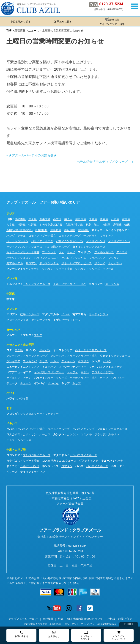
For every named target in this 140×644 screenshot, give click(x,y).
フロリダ (12, 414)
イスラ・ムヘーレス (19, 440)
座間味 (117, 225)
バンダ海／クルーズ (57, 247)
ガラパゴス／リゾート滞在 (23, 461)
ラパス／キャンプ (83, 429)
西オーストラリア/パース (91, 350)
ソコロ (101, 429)
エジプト (12, 314)
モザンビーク (61, 320)
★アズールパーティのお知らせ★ (33, 155)
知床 (127, 225)
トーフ (77, 320)
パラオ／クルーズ (56, 378)
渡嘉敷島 (56, 230)
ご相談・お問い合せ (119, 619)
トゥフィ (72, 372)
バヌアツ (103, 367)
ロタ (9, 350)
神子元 (68, 219)
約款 (60, 619)
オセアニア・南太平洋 (20, 345)
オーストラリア (63, 350)
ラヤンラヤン (31, 269)
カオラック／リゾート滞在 (23, 252)
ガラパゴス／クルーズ (83, 455)
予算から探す (64, 22)
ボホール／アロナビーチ (77, 263)
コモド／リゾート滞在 (42, 236)
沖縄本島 (20, 219)
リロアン (31, 263)
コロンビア (13, 455)
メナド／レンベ (96, 241)
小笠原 (57, 219)
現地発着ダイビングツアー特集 (112, 22)
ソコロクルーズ (118, 429)
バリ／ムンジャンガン (70, 241)
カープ (104, 378)
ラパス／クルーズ (59, 429)
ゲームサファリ (41, 320)
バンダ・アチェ (16, 236)
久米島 (93, 219)
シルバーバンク (30, 466)
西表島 (104, 219)
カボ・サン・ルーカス (37, 434)
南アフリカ (79, 314)
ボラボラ (83, 361)
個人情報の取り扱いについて (85, 619)
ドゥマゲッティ (49, 263)
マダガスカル (50, 314)
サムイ (71, 252)
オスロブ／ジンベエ (74, 258)
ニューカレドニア (17, 367)
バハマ (79, 466)
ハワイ (11, 393)
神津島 (22, 225)
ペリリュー (118, 378)
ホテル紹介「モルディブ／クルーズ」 (104, 162)
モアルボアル (15, 263)
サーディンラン (99, 314)
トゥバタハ (115, 263)
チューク (12, 383)
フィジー (64, 367)
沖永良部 (69, 230)
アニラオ (122, 252)
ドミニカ (12, 466)
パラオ (38, 378)
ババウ (107, 361)
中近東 (11, 294)
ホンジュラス (50, 466)
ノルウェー (13, 335)
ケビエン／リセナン (19, 378)
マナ (92, 367)
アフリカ (12, 309)
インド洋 (12, 279)
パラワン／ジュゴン (19, 258)
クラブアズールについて (23, 619)
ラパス (11, 429)
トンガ (96, 361)
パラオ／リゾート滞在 (83, 378)
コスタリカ (49, 461)
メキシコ (12, 423)
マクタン (114, 258)
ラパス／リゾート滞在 (31, 429)
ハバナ (119, 461)
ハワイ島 (23, 399)
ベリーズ (116, 466)
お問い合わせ (22, 634)
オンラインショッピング (118, 635)
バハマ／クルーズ (97, 466)
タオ (61, 252)
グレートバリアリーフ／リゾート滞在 (74, 356)
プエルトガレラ (104, 252)
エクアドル (60, 455)
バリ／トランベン (17, 241)
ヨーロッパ (13, 330)
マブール (108, 269)
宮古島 (126, 219)
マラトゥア (107, 236)
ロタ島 (19, 350)
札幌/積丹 (41, 230)
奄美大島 (45, 219)
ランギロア (13, 361)
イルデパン (49, 367)
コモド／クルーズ (70, 236)
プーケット (49, 252)
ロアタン (67, 466)
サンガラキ (90, 236)
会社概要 (48, 619)
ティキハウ (68, 361)
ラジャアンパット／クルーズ (24, 247)
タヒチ (104, 356)
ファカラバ (30, 361)
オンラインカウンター (86, 635)
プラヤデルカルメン (107, 434)
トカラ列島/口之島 (51, 225)
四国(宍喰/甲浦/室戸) (19, 230)
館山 (97, 225)
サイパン (31, 350)
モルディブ (13, 284)
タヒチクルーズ (121, 356)
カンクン (59, 434)
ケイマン (26, 472)
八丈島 (11, 225)
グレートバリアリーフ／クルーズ (27, 356)
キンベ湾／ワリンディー (49, 372)
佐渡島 (33, 225)
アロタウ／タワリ (103, 372)
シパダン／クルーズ (88, 269)
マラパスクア (97, 258)
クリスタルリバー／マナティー (39, 414)
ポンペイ (39, 383)
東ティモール (100, 230)
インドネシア (119, 230)
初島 (88, 225)
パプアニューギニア (19, 372)
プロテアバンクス (17, 320)
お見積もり (54, 634)
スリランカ (96, 284)
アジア (11, 214)
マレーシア (13, 269)
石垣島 (115, 219)
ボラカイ (100, 263)
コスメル (86, 434)
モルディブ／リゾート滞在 (70, 284)
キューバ (107, 461)
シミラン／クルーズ (93, 247)
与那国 (106, 225)
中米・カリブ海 (16, 450)
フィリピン (85, 252)
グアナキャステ (89, 461)
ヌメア (35, 367)
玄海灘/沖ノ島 (74, 225)
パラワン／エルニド (46, 258)
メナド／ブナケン (119, 241)
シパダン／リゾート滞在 (57, 269)
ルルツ (55, 361)
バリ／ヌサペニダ (42, 241)
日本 (9, 219)
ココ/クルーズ (67, 461)
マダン (85, 372)
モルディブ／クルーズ (37, 284)
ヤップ (66, 383)
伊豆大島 (81, 219)
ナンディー (79, 367)
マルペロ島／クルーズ (37, 455)
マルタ (27, 335)
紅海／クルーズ (30, 314)
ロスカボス (13, 434)
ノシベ (66, 314)
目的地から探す (22, 22)
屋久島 (33, 219)
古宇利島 (83, 230)
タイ (75, 247)
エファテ (116, 367)
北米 (9, 408)
